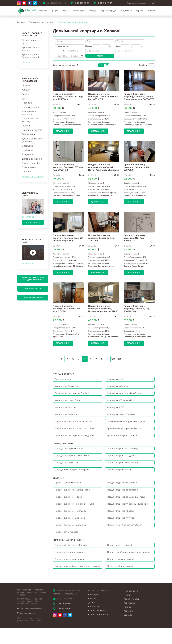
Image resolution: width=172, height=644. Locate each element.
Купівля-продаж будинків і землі (30, 56)
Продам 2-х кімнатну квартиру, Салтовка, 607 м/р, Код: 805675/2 (68, 167)
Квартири (93, 611)
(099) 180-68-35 (82, 3)
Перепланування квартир (31, 120)
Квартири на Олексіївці (68, 387)
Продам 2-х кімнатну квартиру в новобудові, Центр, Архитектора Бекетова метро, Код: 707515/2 (104, 169)
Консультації (130, 619)
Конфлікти (27, 150)
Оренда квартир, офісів (31, 41)
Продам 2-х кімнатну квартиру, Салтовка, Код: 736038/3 (101, 238)
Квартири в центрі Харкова (122, 416)
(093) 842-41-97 (105, 3)
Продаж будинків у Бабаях (122, 517)
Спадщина (28, 146)
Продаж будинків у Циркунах (71, 525)
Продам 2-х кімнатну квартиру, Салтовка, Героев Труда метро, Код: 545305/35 (139, 97)
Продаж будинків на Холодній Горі (74, 495)
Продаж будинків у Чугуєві (122, 525)
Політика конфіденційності (30, 625)
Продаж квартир (31, 107)
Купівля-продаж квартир (30, 49)
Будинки (92, 615)
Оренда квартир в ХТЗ (67, 467)
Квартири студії (116, 379)
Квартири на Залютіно (67, 409)
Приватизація (29, 167)
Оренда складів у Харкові (121, 571)
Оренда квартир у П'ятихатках (124, 467)
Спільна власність (31, 163)
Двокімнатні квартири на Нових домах (76, 438)
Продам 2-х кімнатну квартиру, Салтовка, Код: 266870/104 (137, 309)
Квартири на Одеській (67, 416)
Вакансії (128, 631)
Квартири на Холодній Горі (122, 401)
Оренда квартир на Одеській (123, 459)
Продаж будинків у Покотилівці (72, 517)
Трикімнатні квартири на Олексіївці (126, 431)
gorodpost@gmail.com (56, 3)
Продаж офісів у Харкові (121, 580)
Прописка (27, 103)
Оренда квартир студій (120, 474)
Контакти (151, 11)
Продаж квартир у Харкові (41, 22)
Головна (21, 22)
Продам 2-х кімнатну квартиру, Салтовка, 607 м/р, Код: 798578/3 (68, 97)
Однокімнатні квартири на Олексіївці (75, 424)
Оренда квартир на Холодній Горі (73, 459)
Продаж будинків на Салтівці (123, 488)
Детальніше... (63, 131)
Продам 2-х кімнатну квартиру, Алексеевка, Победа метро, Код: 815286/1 (103, 309)
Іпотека (26, 126)
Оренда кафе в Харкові (120, 553)
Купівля (26, 90)
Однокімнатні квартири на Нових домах (76, 431)
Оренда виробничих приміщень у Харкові (126, 562)
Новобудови (79, 11)
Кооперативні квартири (29, 113)
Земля (25, 94)
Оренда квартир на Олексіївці (124, 452)
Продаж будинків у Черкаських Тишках (76, 510)
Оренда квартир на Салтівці (70, 452)
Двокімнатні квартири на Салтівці (73, 394)
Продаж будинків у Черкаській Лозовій (129, 510)
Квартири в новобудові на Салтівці (126, 394)
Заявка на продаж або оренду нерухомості (33, 279)
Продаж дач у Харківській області (126, 532)
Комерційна (94, 623)
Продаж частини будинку (69, 488)
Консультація (126, 11)
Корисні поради (108, 11)
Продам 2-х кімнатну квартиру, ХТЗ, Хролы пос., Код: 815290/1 (67, 309)
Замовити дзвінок (33, 297)
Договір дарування (32, 159)
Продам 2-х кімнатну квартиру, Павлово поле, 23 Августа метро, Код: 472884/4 (68, 239)
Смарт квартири (64, 379)
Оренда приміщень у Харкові (71, 571)
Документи (28, 154)
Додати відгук (33, 222)
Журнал (139, 11)
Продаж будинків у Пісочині (70, 502)
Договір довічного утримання (32, 140)
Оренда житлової (97, 627)
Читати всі (27, 62)
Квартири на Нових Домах (69, 401)
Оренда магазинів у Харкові (70, 562)
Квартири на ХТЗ (117, 409)
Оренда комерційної (99, 631)
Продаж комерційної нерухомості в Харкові (74, 580)
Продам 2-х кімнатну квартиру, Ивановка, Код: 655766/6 (137, 167)
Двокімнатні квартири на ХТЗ (123, 438)
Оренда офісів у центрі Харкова (72, 553)
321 (119, 359)
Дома (25, 98)
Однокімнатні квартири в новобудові (127, 424)
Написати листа (33, 289)
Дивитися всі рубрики (32, 176)
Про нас (43, 11)
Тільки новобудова (70, 51)
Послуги (93, 11)
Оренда (26, 85)
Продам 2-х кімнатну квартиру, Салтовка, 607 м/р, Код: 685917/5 (103, 97)
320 (113, 359)
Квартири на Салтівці (119, 387)
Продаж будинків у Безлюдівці (72, 532)
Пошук (100, 56)
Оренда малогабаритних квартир (73, 474)
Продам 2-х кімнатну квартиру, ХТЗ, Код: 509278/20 (135, 238)
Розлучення (28, 134)
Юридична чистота (32, 130)
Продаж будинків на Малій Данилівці (128, 502)
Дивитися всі (28, 217)
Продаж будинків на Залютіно (124, 495)
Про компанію (131, 607)
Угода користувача (26, 629)
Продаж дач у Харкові (67, 539)
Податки (26, 172)
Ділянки (92, 619)
